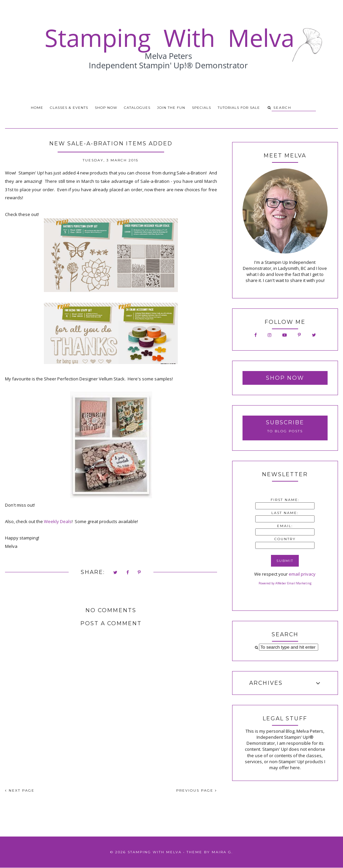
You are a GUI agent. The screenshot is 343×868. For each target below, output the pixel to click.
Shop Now (106, 108)
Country (285, 539)
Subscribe (285, 422)
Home (37, 108)
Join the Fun (171, 108)
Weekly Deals (58, 521)
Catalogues (137, 108)
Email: (285, 526)
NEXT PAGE (20, 790)
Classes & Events (69, 108)
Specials (201, 108)
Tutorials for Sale (239, 108)
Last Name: (285, 513)
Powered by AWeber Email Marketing (285, 583)
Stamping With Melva (155, 852)
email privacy (302, 574)
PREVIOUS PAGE (197, 790)
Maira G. (222, 852)
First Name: (285, 500)
